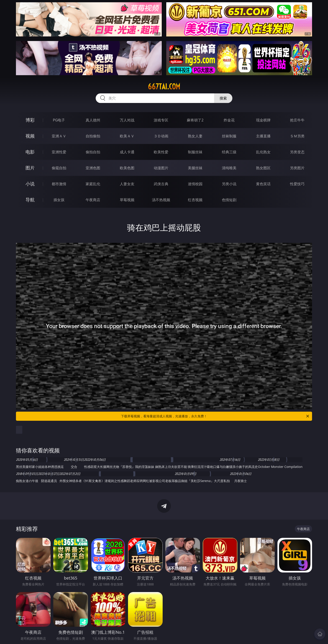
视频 (30, 136)
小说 (30, 184)
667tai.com (164, 87)
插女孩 (59, 200)
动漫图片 (161, 168)
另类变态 (297, 152)
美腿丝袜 (195, 168)
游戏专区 (161, 120)
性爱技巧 (297, 184)
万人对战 (127, 120)
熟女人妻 (195, 136)
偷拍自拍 (93, 152)
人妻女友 (127, 184)
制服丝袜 (195, 152)
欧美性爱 (161, 152)
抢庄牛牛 (297, 120)
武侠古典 (161, 184)
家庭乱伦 (93, 184)
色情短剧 (229, 200)
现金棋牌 (263, 120)
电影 (30, 152)
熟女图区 (263, 168)
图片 (30, 168)
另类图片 (297, 168)
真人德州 (93, 120)
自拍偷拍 (93, 136)
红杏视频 (195, 200)
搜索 (223, 98)
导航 (30, 200)
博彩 (30, 120)
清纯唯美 (229, 168)
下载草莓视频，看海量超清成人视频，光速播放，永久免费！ (215, 416)
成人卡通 (127, 152)
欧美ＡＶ (127, 136)
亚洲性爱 (59, 152)
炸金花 (229, 120)
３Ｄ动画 (161, 136)
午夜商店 (93, 200)
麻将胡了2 (195, 120)
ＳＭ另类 (297, 136)
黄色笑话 (263, 184)
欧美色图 (127, 168)
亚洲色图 (93, 168)
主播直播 (263, 136)
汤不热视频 (161, 200)
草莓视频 (127, 200)
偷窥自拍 (59, 168)
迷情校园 (195, 184)
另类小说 (229, 184)
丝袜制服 (229, 136)
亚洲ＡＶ (59, 136)
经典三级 (229, 152)
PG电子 (59, 120)
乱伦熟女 (263, 152)
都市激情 (59, 184)
